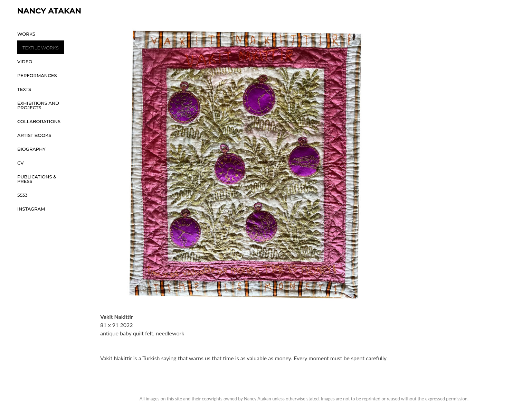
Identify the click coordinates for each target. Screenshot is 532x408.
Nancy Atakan (49, 11)
